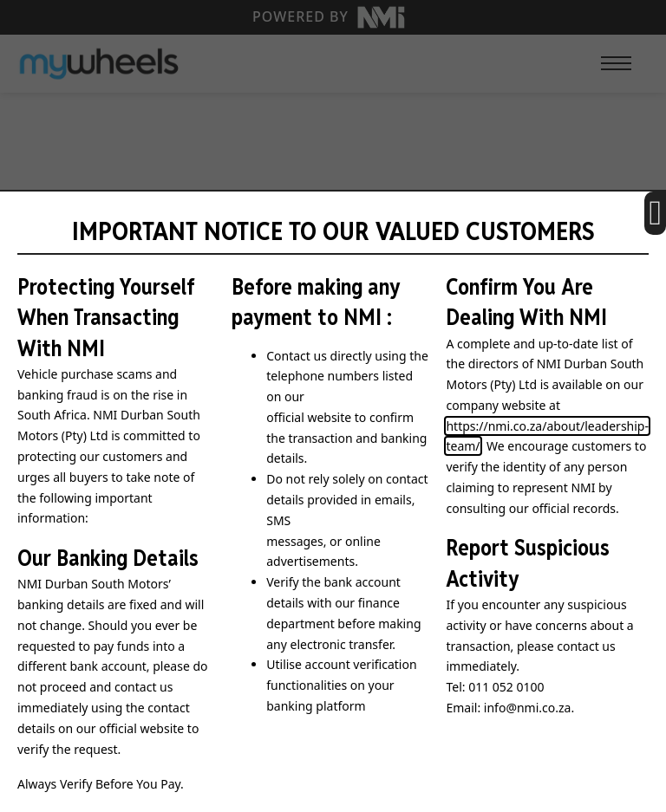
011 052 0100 (506, 687)
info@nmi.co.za (528, 708)
